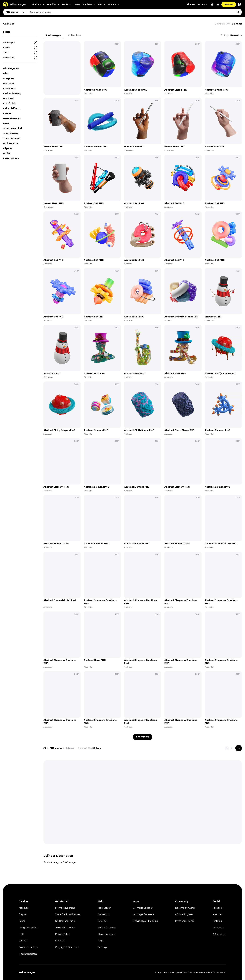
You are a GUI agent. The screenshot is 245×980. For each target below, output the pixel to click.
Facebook (218, 908)
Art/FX (7, 153)
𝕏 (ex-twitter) (220, 934)
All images (20, 43)
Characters (9, 88)
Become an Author (185, 908)
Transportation (12, 138)
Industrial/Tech (12, 108)
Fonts (22, 921)
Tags (100, 941)
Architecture (10, 143)
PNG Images (53, 35)
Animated (20, 58)
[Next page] (239, 748)
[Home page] (45, 748)
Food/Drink (9, 103)
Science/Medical (12, 128)
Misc (6, 73)
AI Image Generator (144, 914)
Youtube (217, 914)
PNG (21, 934)
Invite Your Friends (185, 921)
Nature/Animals (12, 118)
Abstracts (9, 83)
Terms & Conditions (65, 928)
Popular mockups (28, 954)
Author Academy (107, 928)
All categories (11, 68)
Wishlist (23, 941)
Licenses (60, 941)
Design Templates (28, 928)
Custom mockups (28, 947)
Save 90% (229, 4)
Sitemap (102, 947)
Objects (8, 148)
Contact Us (104, 914)
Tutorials (102, 921)
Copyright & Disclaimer (67, 947)
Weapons (9, 78)
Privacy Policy (62, 934)
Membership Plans (65, 908)
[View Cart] (212, 4)
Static (20, 48)
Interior (7, 113)
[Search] (238, 12)
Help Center (104, 908)
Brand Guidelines (107, 934)
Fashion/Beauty (12, 93)
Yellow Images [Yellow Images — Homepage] (27, 972)
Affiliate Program (184, 914)
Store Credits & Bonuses (68, 914)
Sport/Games (11, 133)
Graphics (23, 914)
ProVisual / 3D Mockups (145, 921)
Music (6, 123)
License (191, 4)
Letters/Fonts (11, 158)
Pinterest (218, 921)
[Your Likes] (218, 4)
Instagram (218, 928)
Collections (75, 35)
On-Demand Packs (65, 921)
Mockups (24, 908)
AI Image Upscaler (143, 908)
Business (8, 98)
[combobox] (134, 12)
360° (20, 53)
